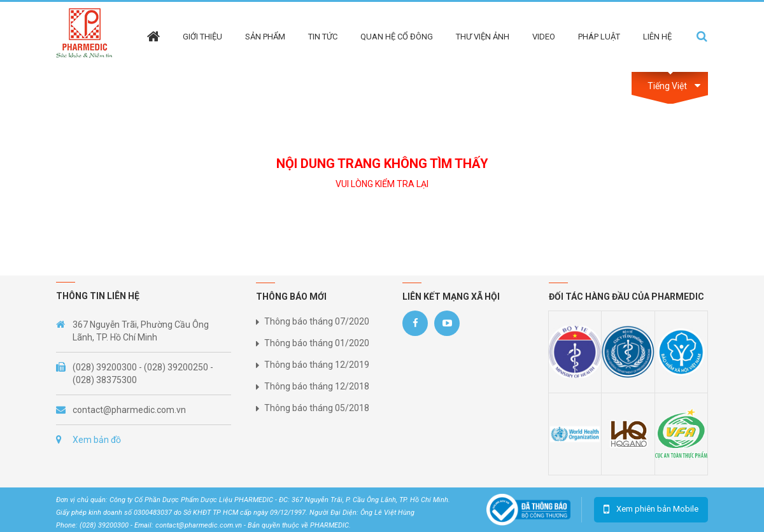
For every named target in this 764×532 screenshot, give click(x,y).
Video (544, 37)
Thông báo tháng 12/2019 (317, 365)
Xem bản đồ (97, 440)
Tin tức (323, 37)
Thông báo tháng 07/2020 (317, 321)
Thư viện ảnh (483, 37)
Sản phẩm (265, 37)
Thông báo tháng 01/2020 (317, 343)
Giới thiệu (202, 37)
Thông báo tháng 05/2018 (317, 408)
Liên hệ (657, 37)
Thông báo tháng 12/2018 (317, 386)
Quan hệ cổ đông (397, 37)
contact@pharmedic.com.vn (129, 410)
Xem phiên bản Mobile (657, 509)
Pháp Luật (599, 37)
